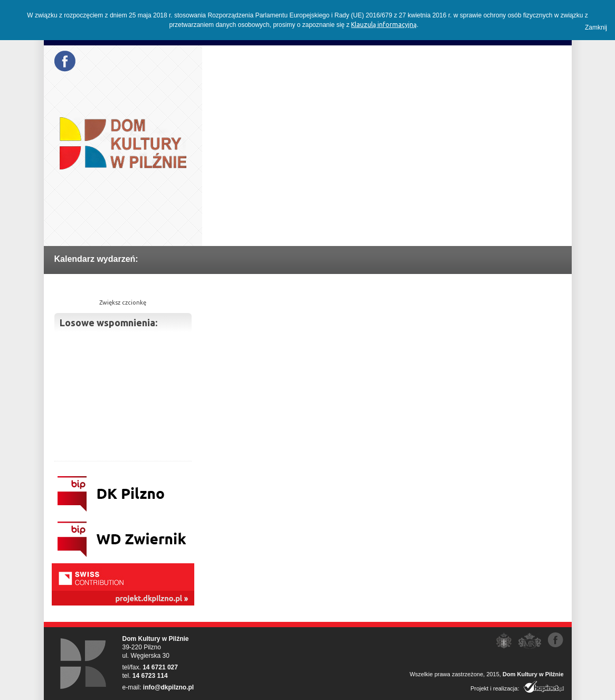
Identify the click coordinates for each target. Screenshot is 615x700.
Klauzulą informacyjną (384, 25)
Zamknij (596, 27)
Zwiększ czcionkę (123, 302)
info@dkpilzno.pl (168, 687)
